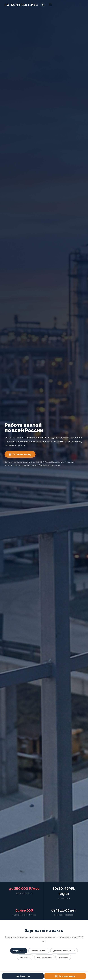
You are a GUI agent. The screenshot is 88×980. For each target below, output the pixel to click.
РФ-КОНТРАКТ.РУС (21, 5)
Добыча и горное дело (64, 951)
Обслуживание (44, 957)
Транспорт (25, 957)
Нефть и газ (18, 951)
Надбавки (64, 957)
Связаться (23, 976)
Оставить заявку (20, 454)
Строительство (39, 951)
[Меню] (50, 5)
